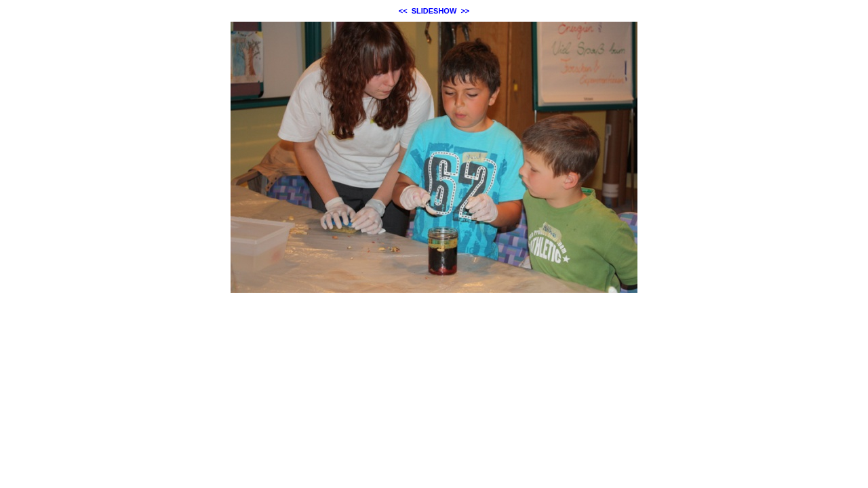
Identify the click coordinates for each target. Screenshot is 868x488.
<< (403, 11)
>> (465, 11)
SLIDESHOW (434, 11)
